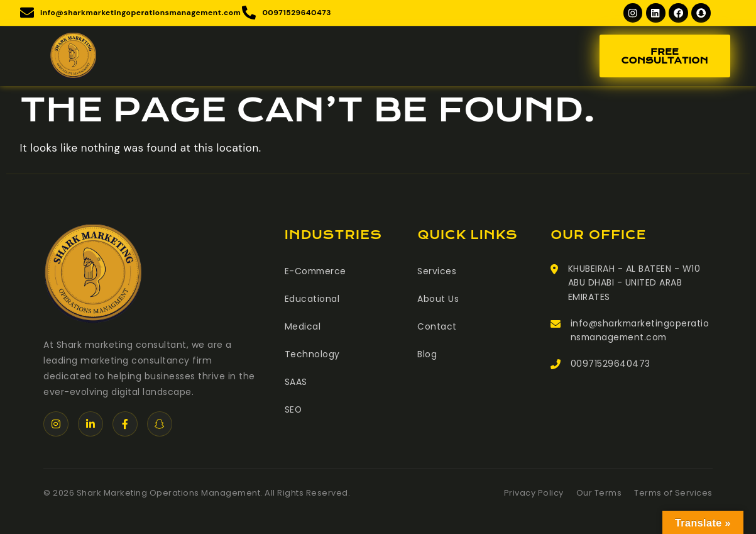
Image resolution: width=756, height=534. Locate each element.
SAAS (296, 382)
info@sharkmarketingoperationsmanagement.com (641, 331)
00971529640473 (611, 365)
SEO (294, 410)
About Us (438, 299)
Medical (303, 327)
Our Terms (599, 493)
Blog (427, 355)
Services (437, 272)
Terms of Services (673, 493)
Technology (312, 355)
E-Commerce (317, 272)
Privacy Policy (534, 493)
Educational (312, 299)
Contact (437, 327)
